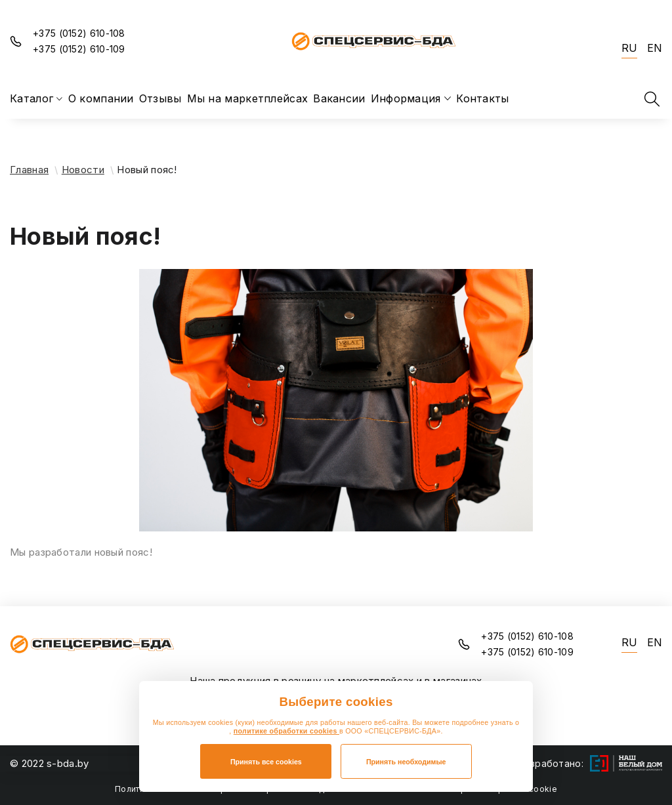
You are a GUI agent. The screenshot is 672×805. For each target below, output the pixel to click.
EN (655, 48)
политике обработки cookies (286, 731)
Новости (83, 170)
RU (629, 48)
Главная (29, 170)
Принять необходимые (406, 762)
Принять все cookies (266, 762)
